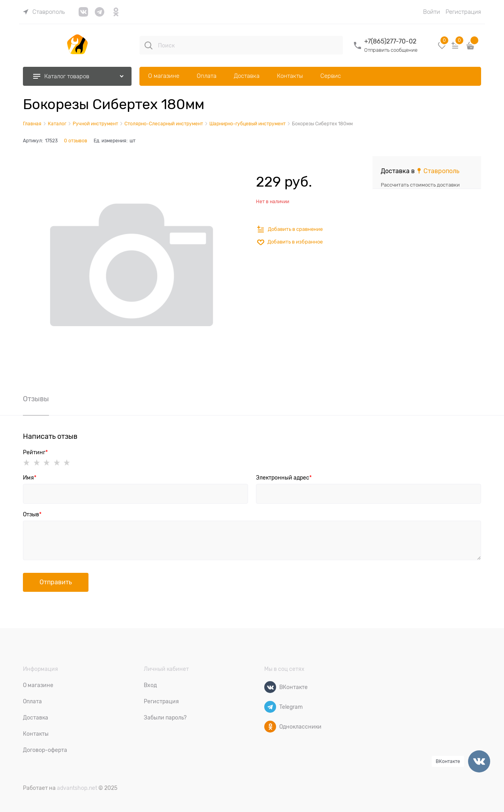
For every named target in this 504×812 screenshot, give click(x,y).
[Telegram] (270, 707)
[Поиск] (149, 45)
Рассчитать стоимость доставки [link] (420, 185)
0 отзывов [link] (76, 141)
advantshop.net (77, 788)
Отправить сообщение (391, 50)
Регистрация (463, 12)
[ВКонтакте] (270, 687)
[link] (44, 12)
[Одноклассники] (270, 727)
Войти (432, 12)
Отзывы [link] (36, 399)
